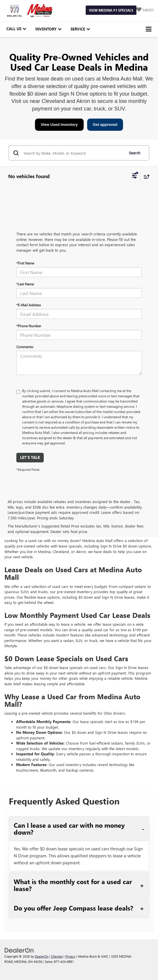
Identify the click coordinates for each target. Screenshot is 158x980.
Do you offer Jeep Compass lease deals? (73, 908)
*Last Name (25, 284)
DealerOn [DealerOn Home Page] (42, 956)
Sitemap (57, 956)
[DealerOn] (19, 950)
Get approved (105, 125)
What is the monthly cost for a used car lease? (73, 885)
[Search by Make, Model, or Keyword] (73, 153)
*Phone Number (29, 326)
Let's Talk (30, 457)
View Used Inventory (59, 125)
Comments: (25, 347)
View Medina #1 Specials (111, 10)
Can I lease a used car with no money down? (69, 829)
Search (135, 153)
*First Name (25, 263)
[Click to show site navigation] (149, 29)
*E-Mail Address (29, 305)
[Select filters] (135, 176)
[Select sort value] (145, 177)
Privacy (70, 956)
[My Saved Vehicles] (145, 10)
